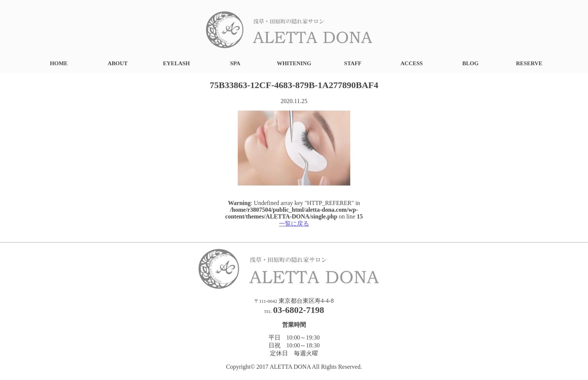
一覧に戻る (294, 224)
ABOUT (118, 63)
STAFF (353, 63)
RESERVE (529, 63)
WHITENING (294, 63)
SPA (235, 63)
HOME (59, 63)
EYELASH (177, 63)
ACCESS (412, 63)
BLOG (470, 63)
